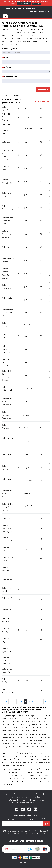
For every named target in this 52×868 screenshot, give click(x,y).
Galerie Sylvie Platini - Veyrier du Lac (8, 507)
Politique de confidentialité (23, 803)
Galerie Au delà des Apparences (7, 415)
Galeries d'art (41, 794)
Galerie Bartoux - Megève (6, 428)
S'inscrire (33, 11)
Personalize (37, 4)
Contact (37, 797)
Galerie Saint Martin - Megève (7, 494)
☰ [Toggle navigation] (5, 16)
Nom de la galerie (9, 48)
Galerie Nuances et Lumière (7, 234)
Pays (5, 58)
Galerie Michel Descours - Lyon (8, 221)
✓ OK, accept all (24, 4)
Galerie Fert (7, 454)
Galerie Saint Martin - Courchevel (7, 402)
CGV (38, 803)
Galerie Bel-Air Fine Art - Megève (8, 441)
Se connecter (44, 11)
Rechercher (43, 89)
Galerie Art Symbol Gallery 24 (6, 660)
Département (9, 77)
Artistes (30, 794)
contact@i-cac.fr (38, 834)
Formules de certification (21, 797)
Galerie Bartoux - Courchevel (7, 349)
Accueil (8, 794)
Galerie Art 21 (8, 610)
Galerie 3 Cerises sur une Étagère (7, 529)
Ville (25, 101)
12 (41, 701)
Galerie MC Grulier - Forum (6, 362)
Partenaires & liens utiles (18, 800)
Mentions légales (37, 800)
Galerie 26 (6, 518)
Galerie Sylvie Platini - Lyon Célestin (8, 313)
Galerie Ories (7, 247)
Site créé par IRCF (26, 863)
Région (6, 67)
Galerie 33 (6, 142)
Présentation (19, 794)
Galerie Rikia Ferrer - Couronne (7, 117)
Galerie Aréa (7, 579)
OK (47, 824)
